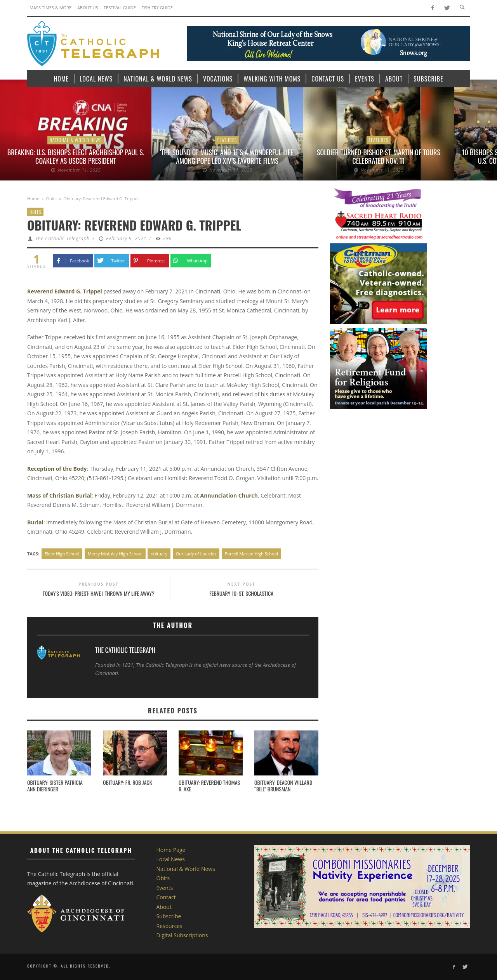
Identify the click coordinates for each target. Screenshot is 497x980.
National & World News (76, 140)
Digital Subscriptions (182, 935)
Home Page (171, 850)
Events (165, 888)
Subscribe (169, 916)
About (164, 907)
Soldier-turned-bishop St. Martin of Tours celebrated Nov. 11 (379, 156)
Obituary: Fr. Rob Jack (128, 782)
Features (227, 140)
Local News (171, 859)
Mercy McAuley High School (115, 554)
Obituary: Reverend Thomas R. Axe (209, 786)
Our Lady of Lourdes (196, 554)
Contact (166, 897)
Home (33, 199)
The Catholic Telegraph (63, 238)
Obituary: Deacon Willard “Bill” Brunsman (283, 786)
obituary (159, 554)
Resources (169, 926)
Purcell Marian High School (251, 554)
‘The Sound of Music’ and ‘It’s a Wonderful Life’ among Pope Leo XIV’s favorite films (227, 156)
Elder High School (62, 554)
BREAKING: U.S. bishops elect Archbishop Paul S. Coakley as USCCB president (76, 156)
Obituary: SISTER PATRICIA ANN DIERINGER (55, 786)
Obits (51, 199)
